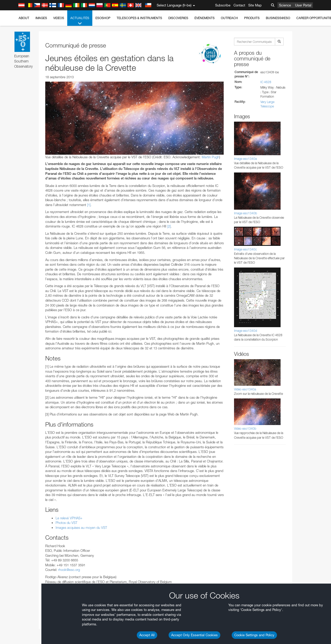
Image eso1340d (246, 331)
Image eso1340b (246, 213)
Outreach (229, 18)
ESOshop (103, 18)
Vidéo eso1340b (245, 429)
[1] (89, 205)
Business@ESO (278, 18)
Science (285, 5)
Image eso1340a (245, 159)
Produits (252, 18)
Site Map (255, 5)
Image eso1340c (245, 249)
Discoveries (178, 18)
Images (41, 18)
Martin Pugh (210, 157)
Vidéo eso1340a (245, 389)
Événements (205, 18)
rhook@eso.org (69, 570)
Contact (239, 5)
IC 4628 (266, 82)
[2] (169, 226)
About (24, 18)
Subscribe (223, 5)
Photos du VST (66, 523)
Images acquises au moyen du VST (81, 528)
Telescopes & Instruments (139, 18)
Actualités (80, 21)
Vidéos (59, 18)
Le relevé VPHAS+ (69, 518)
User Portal (303, 5)
